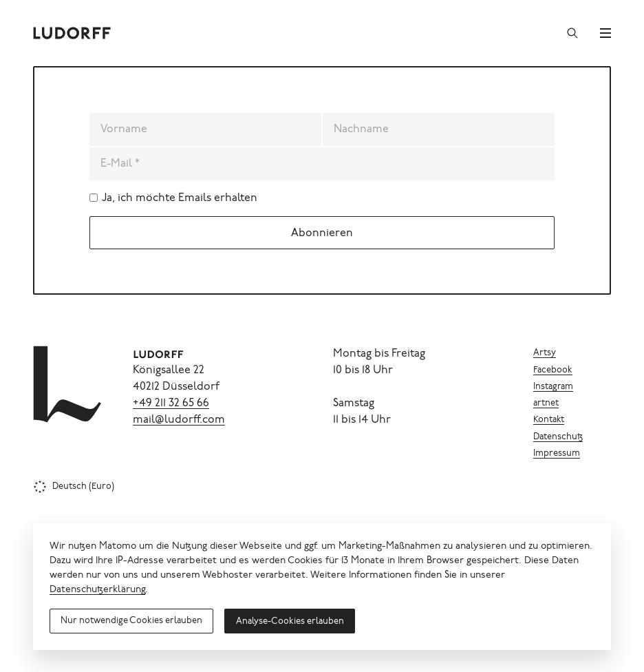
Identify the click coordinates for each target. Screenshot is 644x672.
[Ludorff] (72, 33)
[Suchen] (572, 33)
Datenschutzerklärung (97, 590)
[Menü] (605, 33)
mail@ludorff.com (179, 420)
